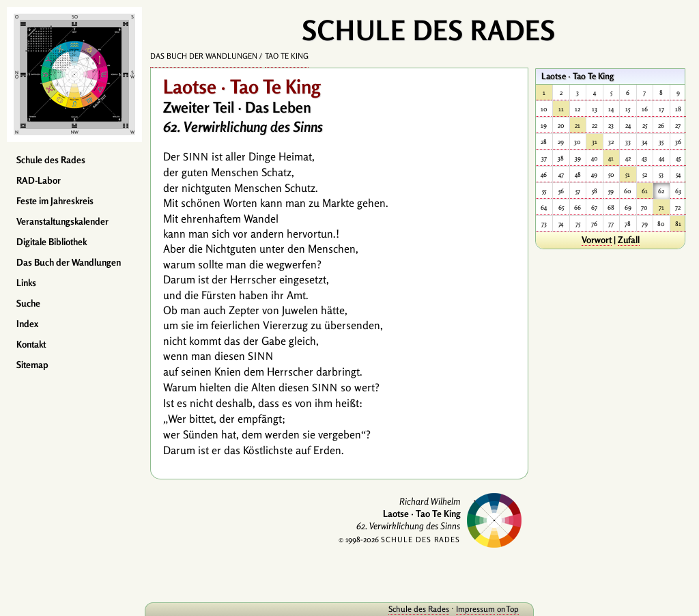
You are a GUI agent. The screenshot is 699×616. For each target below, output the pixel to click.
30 (577, 142)
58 (595, 191)
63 (678, 191)
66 (577, 207)
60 (628, 191)
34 (644, 142)
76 (594, 224)
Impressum (475, 609)
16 (645, 109)
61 (645, 191)
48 (578, 174)
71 (661, 207)
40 (595, 158)
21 (577, 125)
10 (544, 109)
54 (678, 174)
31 (595, 142)
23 (611, 125)
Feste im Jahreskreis (55, 201)
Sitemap (32, 365)
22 (595, 125)
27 (678, 125)
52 (645, 174)
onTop (508, 609)
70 (644, 207)
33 (628, 142)
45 (678, 158)
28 (544, 142)
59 (611, 191)
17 (661, 109)
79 (645, 224)
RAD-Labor (39, 180)
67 (594, 207)
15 (628, 109)
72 (678, 207)
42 (628, 158)
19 (544, 125)
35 (661, 142)
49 (594, 174)
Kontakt (31, 344)
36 (678, 142)
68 (611, 207)
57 (578, 191)
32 (611, 142)
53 (661, 174)
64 (544, 207)
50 (611, 174)
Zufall (629, 240)
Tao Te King (287, 56)
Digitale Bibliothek (52, 242)
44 (661, 158)
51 (628, 174)
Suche (28, 303)
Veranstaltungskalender (62, 221)
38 (561, 158)
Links (26, 283)
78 (628, 224)
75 (578, 224)
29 (561, 142)
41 (611, 158)
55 (544, 191)
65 (561, 207)
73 (544, 224)
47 (561, 174)
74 (561, 224)
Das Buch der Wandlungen (69, 262)
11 (561, 109)
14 (611, 109)
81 (678, 224)
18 (678, 109)
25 (645, 125)
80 (661, 224)
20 (561, 125)
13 (595, 109)
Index (27, 324)
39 (578, 158)
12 (577, 109)
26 (661, 125)
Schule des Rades (51, 160)
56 (561, 191)
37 (544, 158)
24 (628, 125)
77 (611, 224)
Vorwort (597, 240)
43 (644, 158)
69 (628, 207)
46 (544, 174)
